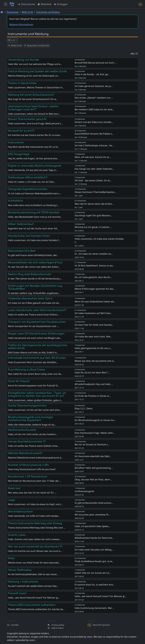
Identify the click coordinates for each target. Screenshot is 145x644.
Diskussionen (26, 4)
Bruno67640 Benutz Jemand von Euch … (96, 63)
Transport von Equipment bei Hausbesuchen (37, 322)
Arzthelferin (15, 201)
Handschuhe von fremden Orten (29, 236)
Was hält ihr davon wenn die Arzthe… (94, 204)
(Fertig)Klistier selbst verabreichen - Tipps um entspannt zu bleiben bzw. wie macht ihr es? (37, 394)
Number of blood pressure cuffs (28, 465)
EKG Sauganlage (19, 154)
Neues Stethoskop (20, 570)
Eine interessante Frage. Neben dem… (95, 433)
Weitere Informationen (21, 25)
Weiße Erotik (27, 12)
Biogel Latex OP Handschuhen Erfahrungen (36, 334)
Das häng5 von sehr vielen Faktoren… (94, 169)
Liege (11, 500)
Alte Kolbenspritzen (20, 512)
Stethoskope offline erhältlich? (28, 178)
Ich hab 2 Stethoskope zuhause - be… (94, 145)
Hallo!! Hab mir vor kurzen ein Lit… (93, 573)
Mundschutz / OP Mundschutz (28, 477)
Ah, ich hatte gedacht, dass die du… (93, 277)
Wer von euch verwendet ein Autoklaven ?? (35, 547)
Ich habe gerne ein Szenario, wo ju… (94, 86)
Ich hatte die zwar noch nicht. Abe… (93, 337)
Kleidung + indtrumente (23, 582)
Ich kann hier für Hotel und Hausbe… (94, 325)
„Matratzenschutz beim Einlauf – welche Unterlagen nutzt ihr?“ (33, 108)
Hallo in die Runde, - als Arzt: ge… (92, 74)
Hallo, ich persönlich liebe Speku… (93, 526)
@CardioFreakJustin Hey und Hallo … (94, 384)
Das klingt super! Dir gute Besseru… (94, 215)
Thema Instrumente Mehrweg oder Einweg (35, 523)
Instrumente (16, 143)
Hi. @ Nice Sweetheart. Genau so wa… (94, 266)
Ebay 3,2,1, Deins (84, 409)
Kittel (11, 558)
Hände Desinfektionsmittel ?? (27, 442)
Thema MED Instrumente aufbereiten (32, 605)
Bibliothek (44, 4)
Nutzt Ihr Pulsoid (19, 381)
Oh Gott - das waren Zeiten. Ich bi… (93, 180)
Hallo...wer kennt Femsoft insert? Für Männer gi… (101, 596)
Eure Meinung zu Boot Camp (26, 370)
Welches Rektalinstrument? (25, 453)
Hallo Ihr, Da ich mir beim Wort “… (92, 373)
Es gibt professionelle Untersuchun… (94, 503)
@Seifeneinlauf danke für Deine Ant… (94, 538)
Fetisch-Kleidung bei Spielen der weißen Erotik (37, 71)
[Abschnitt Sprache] (140, 4)
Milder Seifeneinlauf (21, 224)
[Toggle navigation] (6, 4)
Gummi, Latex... (18, 535)
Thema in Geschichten (22, 83)
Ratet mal (14, 488)
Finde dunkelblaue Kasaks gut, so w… (94, 561)
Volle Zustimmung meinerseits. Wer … (95, 608)
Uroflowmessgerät (84, 491)
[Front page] (2, 12)
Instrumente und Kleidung (48, 12)
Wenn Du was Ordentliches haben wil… (95, 302)
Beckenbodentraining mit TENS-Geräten (34, 213)
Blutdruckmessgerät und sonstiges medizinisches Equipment (31, 419)
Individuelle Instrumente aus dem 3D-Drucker (37, 358)
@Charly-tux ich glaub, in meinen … (93, 227)
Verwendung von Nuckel (23, 60)
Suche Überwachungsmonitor (27, 406)
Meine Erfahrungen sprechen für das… (95, 289)
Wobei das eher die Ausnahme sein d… (95, 361)
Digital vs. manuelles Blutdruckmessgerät (35, 166)
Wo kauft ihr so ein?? (21, 131)
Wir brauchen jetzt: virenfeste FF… (92, 515)
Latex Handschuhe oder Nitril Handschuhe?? (37, 310)
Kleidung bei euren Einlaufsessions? (31, 95)
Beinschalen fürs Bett (22, 251)
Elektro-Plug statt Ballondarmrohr (30, 274)
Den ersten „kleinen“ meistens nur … (94, 98)
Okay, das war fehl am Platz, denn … (94, 480)
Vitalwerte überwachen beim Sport (30, 298)
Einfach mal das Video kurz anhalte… (94, 122)
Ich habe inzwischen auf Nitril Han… (94, 313)
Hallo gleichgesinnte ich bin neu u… (93, 348)
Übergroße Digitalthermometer (28, 189)
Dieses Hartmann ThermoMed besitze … (96, 192)
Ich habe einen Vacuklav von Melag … (94, 550)
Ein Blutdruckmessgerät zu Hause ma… (95, 420)
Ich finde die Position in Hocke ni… (93, 396)
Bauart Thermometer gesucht (27, 119)
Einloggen (61, 4)
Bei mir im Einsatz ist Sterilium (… (92, 445)
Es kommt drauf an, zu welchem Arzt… (95, 585)
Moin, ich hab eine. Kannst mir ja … (93, 157)
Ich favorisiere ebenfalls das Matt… (93, 456)
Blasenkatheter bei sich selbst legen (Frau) (35, 262)
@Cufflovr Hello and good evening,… (94, 468)
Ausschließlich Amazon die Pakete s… (94, 134)
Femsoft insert (17, 593)
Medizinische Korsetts (22, 430)
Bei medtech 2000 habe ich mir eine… (94, 109)
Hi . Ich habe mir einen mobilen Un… (94, 254)
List (11, 40)
